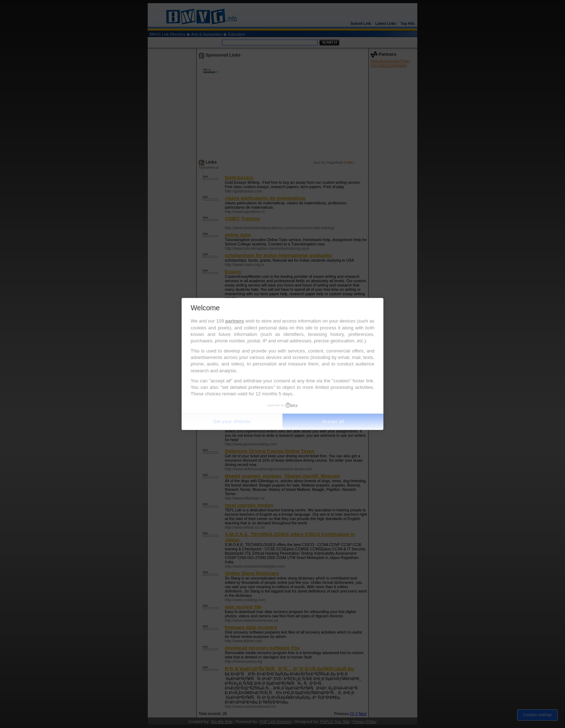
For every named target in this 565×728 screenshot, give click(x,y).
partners (235, 321)
